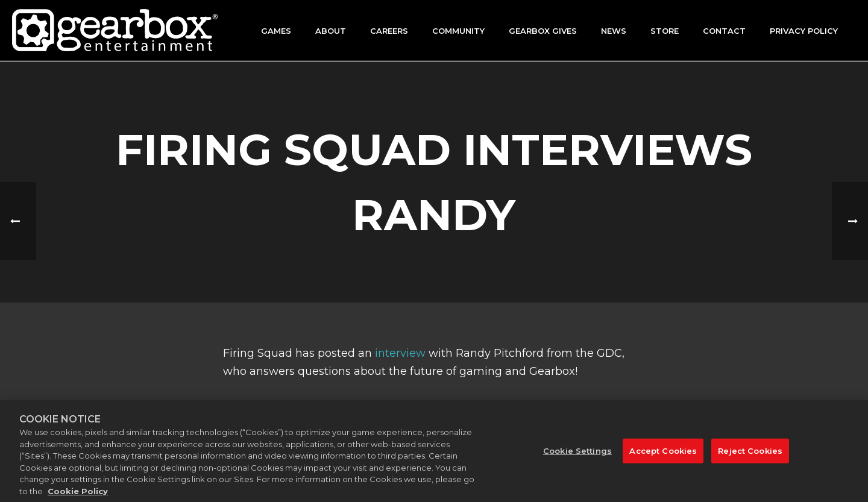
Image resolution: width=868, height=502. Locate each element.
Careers (389, 31)
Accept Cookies (663, 457)
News (614, 31)
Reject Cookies (750, 457)
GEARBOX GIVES (543, 31)
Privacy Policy (804, 31)
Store (665, 31)
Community (458, 31)
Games (276, 31)
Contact (724, 31)
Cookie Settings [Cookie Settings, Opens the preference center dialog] (577, 457)
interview (400, 353)
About (331, 31)
